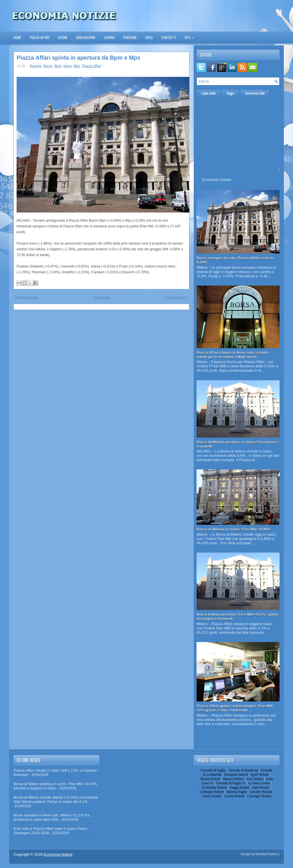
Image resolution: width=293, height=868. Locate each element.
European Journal (236, 775)
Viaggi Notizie (239, 787)
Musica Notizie (233, 779)
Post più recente (27, 297)
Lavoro (109, 37)
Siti (191, 36)
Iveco (67, 66)
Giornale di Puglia (213, 770)
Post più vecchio (176, 297)
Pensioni (130, 37)
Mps (77, 66)
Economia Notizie (217, 180)
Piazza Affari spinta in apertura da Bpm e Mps (79, 58)
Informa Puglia (237, 792)
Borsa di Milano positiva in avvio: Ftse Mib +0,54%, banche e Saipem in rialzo (56, 786)
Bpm (58, 66)
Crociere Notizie (261, 792)
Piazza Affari (40, 37)
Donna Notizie (210, 779)
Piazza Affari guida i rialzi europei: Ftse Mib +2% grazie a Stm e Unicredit (235, 708)
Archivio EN (255, 93)
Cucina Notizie (234, 796)
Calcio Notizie (212, 796)
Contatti (169, 37)
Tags (230, 93)
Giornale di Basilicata (243, 770)
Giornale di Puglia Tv (231, 783)
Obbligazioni (86, 37)
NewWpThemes (267, 854)
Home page (101, 297)
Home (17, 37)
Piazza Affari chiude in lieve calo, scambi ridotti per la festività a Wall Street (233, 355)
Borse (48, 66)
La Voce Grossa (259, 783)
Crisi (149, 37)
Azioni (63, 37)
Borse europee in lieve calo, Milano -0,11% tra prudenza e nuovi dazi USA (52, 817)
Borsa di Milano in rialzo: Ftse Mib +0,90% (233, 529)
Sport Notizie (260, 775)
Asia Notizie (255, 779)
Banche (36, 66)
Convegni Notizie (212, 792)
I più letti (208, 93)
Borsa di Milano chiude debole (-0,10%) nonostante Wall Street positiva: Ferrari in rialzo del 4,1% (56, 799)
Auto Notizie (261, 787)
